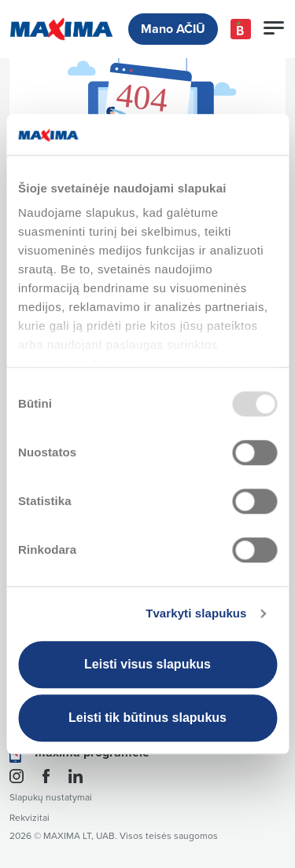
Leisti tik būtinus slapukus (147, 718)
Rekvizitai (29, 818)
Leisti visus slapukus (147, 664)
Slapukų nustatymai (51, 798)
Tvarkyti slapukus (196, 614)
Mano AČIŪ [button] (173, 29)
